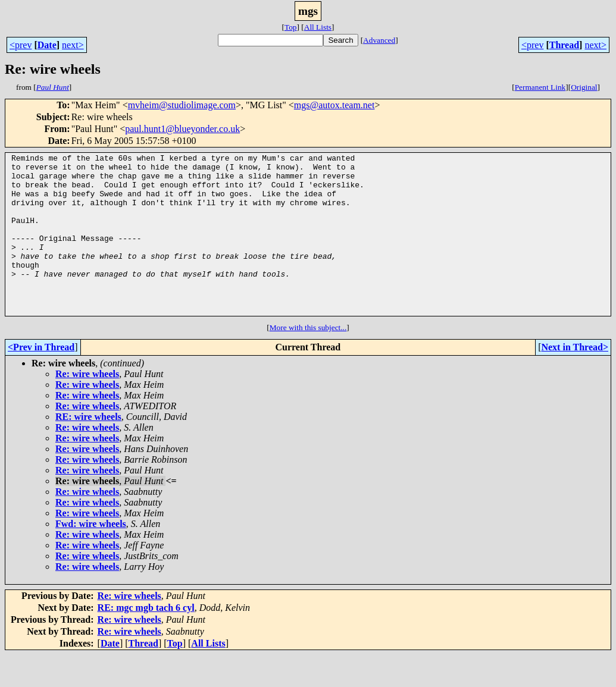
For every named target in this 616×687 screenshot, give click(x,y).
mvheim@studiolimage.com (182, 105)
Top (291, 27)
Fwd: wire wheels (91, 556)
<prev (21, 45)
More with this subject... (308, 360)
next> (73, 45)
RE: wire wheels (88, 449)
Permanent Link (540, 87)
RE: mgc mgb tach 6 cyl (146, 640)
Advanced (379, 40)
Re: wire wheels (87, 406)
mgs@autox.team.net (334, 105)
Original (584, 87)
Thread (564, 45)
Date (47, 45)
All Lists (318, 27)
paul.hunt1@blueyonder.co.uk (182, 129)
